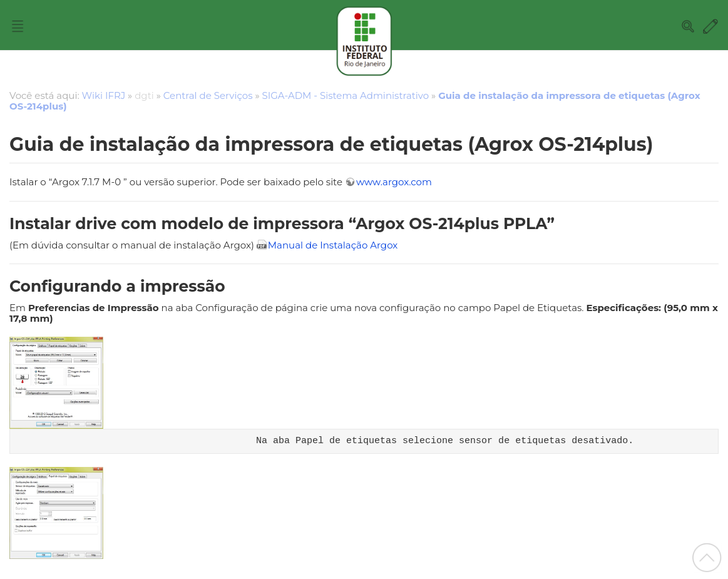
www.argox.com (394, 182)
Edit (710, 26)
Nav (18, 26)
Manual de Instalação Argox (333, 245)
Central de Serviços (208, 95)
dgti (144, 95)
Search (688, 26)
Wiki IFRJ (104, 95)
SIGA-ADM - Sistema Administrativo (346, 95)
